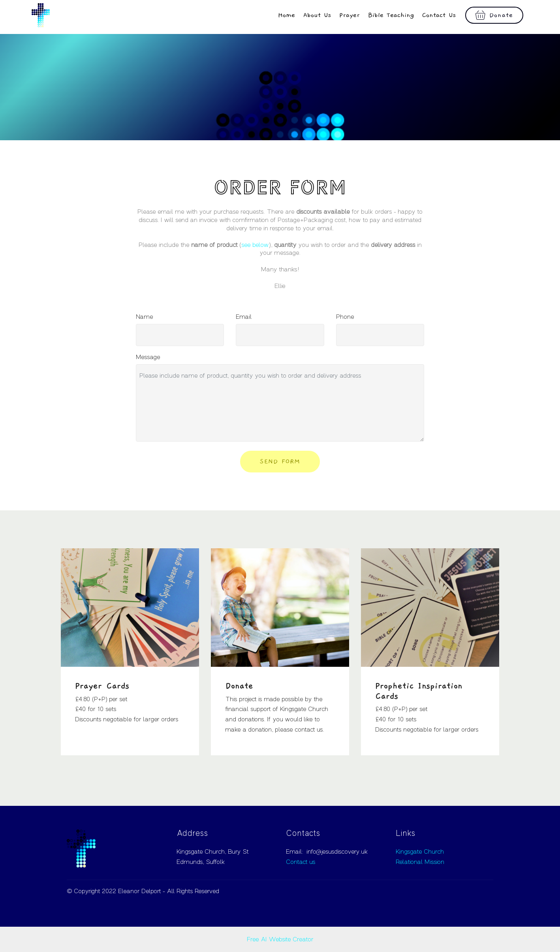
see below (255, 245)
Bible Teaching (391, 15)
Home (287, 15)
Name (145, 317)
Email (244, 317)
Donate (494, 15)
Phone (345, 317)
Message (148, 357)
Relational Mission (420, 862)
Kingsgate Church (420, 852)
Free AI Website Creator (280, 939)
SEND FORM (280, 461)
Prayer (350, 15)
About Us (317, 15)
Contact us (301, 862)
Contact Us (439, 15)
